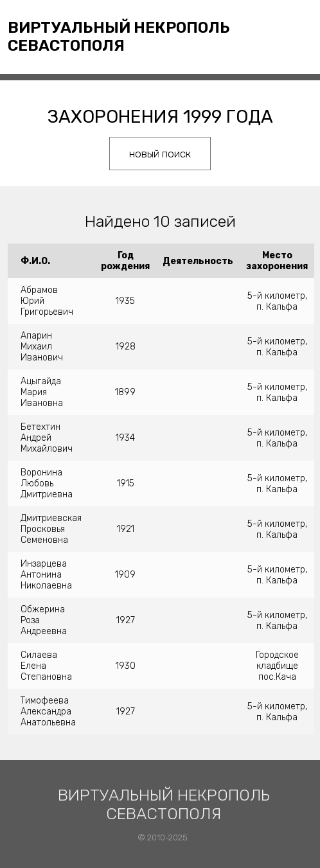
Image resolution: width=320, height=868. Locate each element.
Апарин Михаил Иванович (42, 347)
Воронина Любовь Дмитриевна (47, 483)
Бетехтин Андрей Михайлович (47, 438)
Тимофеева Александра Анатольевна (48, 712)
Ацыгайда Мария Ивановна (42, 392)
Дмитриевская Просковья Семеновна (51, 529)
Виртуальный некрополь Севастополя (119, 37)
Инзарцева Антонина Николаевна (46, 575)
